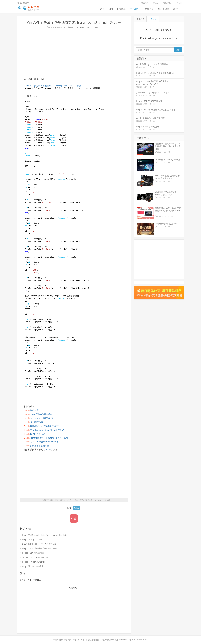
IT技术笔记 (135, 9)
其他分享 (149, 9)
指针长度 (31, 410)
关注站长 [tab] (140, 19)
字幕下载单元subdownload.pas (42, 442)
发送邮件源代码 (34, 434)
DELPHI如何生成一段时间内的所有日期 (39, 544)
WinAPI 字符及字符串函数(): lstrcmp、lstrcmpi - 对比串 (54, 86)
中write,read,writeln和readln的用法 (44, 430)
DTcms (134, 640)
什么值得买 (163, 9)
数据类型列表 (34, 422)
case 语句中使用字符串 (38, 414)
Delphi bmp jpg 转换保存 (33, 539)
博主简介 (145, 3)
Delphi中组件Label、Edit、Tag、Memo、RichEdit (44, 535)
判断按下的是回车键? (37, 446)
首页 (102, 9)
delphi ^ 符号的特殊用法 (33, 553)
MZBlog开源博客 (117, 9)
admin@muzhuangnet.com (163, 38)
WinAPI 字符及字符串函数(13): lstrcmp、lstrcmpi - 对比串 (74, 22)
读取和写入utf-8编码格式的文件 (42, 426)
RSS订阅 (179, 3)
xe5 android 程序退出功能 (40, 418)
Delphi (81, 27)
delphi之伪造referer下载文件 (35, 557)
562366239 (166, 30)
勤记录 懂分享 (23, 3)
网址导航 (167, 3)
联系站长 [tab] (153, 19)
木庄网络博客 (60, 500)
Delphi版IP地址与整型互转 (34, 566)
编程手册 (178, 9)
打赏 (74, 518)
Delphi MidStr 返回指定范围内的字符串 (39, 548)
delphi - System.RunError (33, 562)
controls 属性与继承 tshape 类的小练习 (46, 438)
